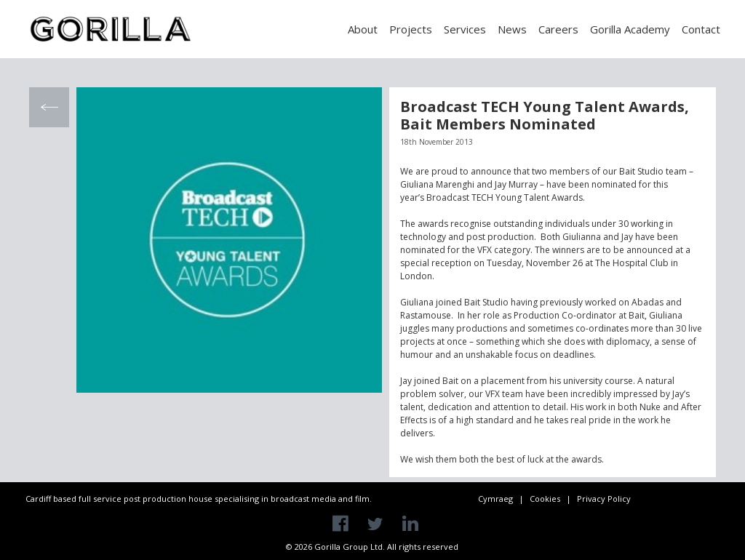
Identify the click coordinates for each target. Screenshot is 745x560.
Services (465, 29)
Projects (411, 29)
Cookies (545, 499)
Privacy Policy (604, 499)
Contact (701, 29)
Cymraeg (495, 499)
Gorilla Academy (630, 29)
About (363, 29)
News (512, 29)
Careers (558, 29)
